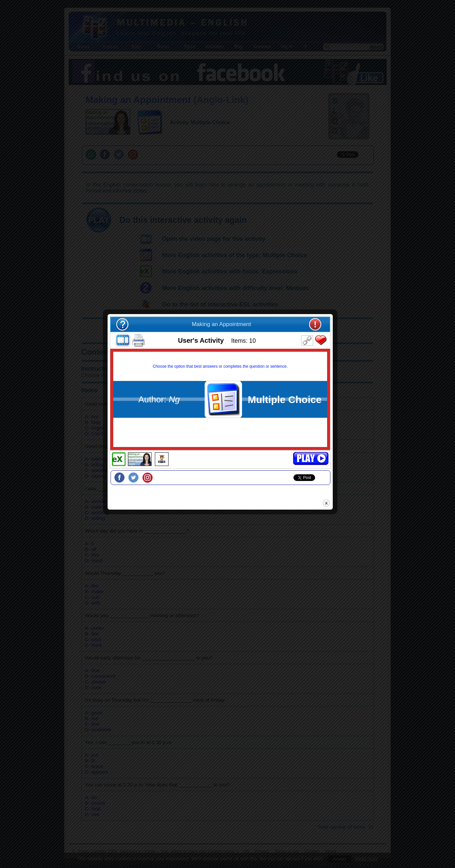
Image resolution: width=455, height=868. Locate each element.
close (334, 500)
